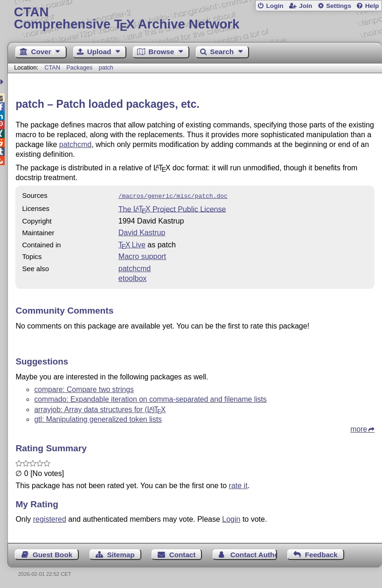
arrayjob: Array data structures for (100, 409)
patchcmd (75, 144)
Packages (80, 67)
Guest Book (52, 554)
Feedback (321, 554)
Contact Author (254, 554)
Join (306, 6)
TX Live (132, 244)
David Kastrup (142, 232)
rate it (238, 485)
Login (274, 6)
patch (106, 67)
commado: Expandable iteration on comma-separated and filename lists (150, 398)
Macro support (142, 255)
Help (372, 6)
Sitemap (121, 554)
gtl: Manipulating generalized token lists (98, 418)
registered (50, 518)
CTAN (52, 67)
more (359, 428)
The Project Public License (172, 208)
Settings (339, 6)
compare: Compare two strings (84, 388)
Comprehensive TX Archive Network (195, 18)
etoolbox (133, 277)
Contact (183, 554)
